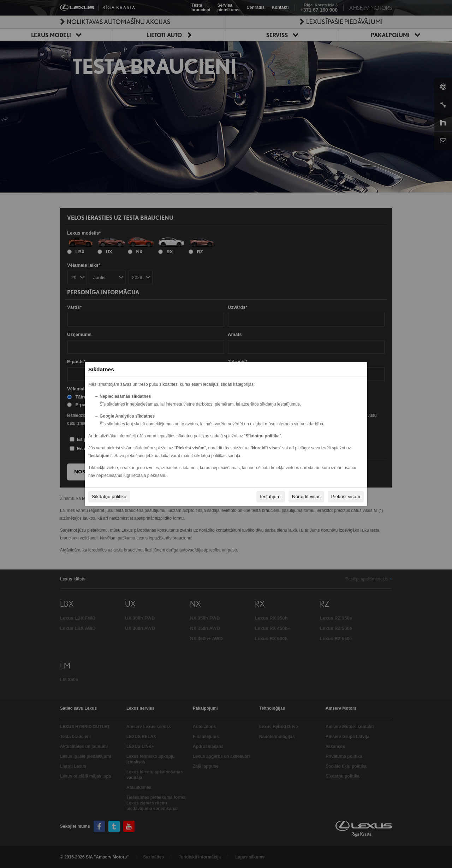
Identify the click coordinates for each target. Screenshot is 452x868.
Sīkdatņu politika (109, 497)
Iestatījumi (271, 497)
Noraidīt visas (306, 497)
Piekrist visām (346, 497)
